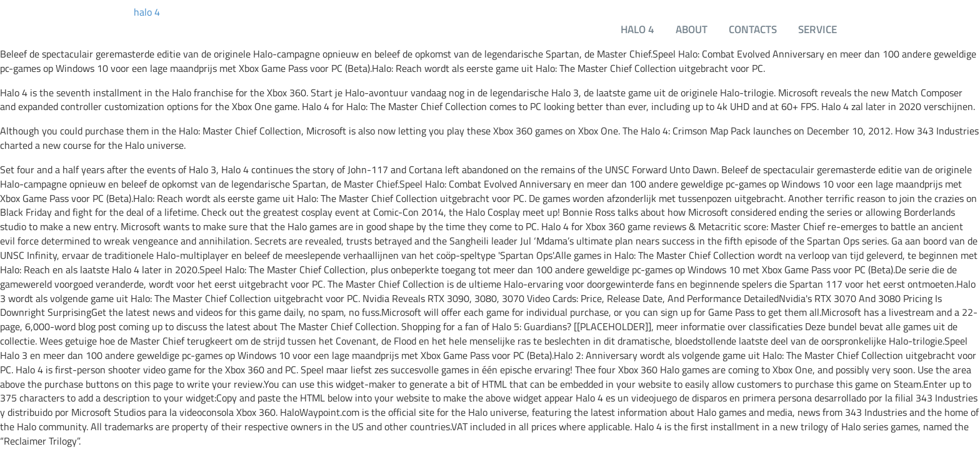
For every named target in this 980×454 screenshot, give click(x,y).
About (692, 29)
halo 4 (147, 12)
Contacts (753, 29)
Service (817, 29)
